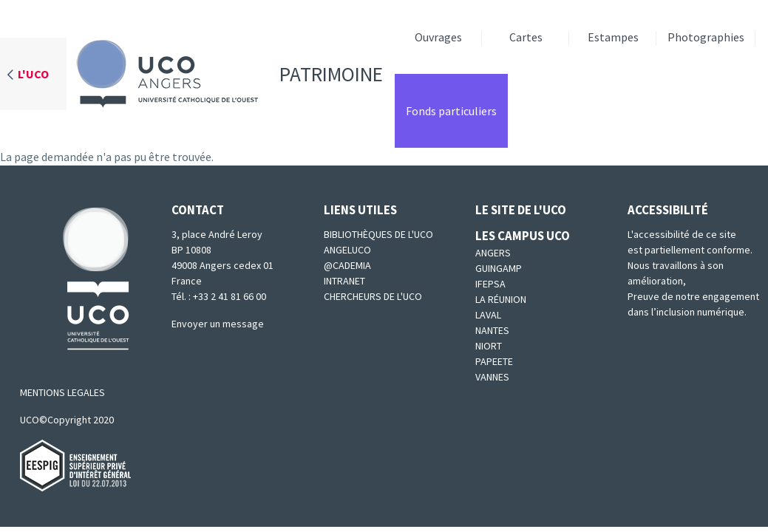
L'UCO (33, 74)
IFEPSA (490, 284)
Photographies (706, 37)
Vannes (492, 377)
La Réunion (501, 299)
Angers (493, 253)
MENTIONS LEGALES (62, 392)
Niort (489, 346)
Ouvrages (438, 37)
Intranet (344, 281)
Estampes (613, 37)
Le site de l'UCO (521, 210)
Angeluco (347, 250)
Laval (488, 315)
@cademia (347, 265)
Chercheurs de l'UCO (373, 296)
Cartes (526, 37)
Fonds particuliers (451, 111)
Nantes (492, 330)
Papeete (494, 361)
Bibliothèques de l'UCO (378, 234)
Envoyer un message (218, 324)
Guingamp (499, 268)
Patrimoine (225, 74)
